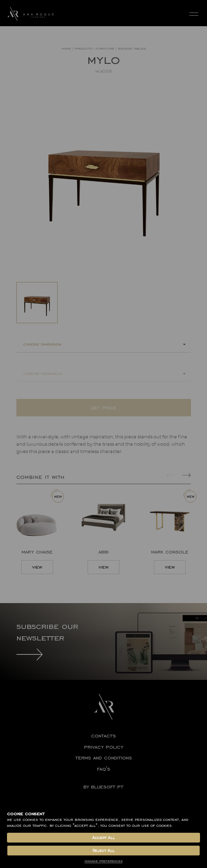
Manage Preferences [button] (103, 861)
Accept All (103, 838)
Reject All (103, 851)
